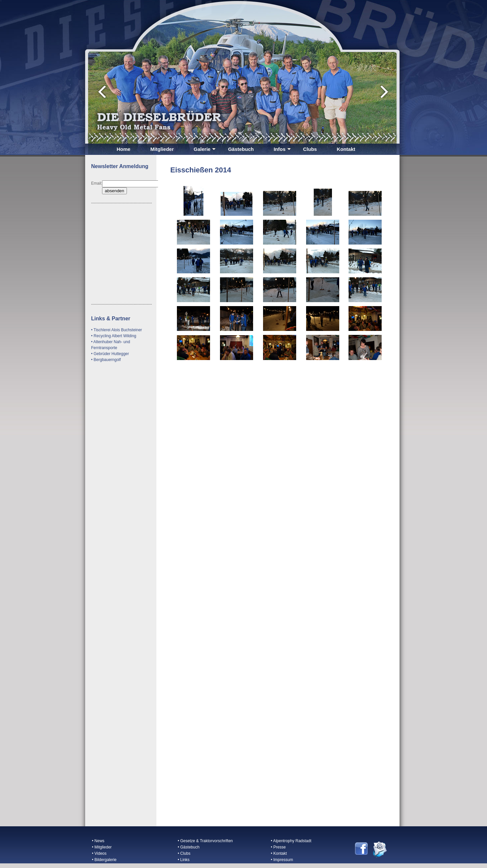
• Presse (278, 847)
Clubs (310, 149)
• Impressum (282, 860)
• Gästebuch (189, 847)
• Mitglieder (102, 847)
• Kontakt (279, 853)
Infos (282, 149)
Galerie (205, 149)
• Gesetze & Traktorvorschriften (205, 841)
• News (98, 841)
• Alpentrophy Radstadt (291, 841)
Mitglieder (162, 149)
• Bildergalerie (104, 860)
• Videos (99, 853)
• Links (184, 860)
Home (124, 149)
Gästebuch (241, 149)
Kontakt (346, 149)
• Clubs (184, 853)
